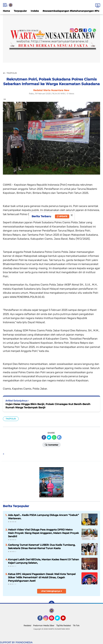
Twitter (59, 619)
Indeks (35, 11)
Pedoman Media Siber (44, 625)
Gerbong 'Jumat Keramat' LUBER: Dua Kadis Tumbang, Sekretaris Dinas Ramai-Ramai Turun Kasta (42, 547)
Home (6, 11)
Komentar (52, 445)
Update (62, 216)
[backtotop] (52, 604)
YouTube (65, 619)
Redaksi (27, 625)
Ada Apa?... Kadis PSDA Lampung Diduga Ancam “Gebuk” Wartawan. (43, 517)
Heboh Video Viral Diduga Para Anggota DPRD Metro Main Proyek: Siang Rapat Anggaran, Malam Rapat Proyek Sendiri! (43, 533)
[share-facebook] (44, 437)
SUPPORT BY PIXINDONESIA (16, 642)
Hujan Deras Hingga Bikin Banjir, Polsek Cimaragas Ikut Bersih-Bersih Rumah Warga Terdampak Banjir (48, 406)
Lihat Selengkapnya (52, 591)
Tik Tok (76, 625)
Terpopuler (20, 11)
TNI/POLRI (11, 419)
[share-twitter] (49, 437)
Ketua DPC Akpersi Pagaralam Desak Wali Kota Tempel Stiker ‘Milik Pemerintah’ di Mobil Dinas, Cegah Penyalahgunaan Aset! (42, 577)
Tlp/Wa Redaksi (64, 625)
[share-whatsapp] (54, 437)
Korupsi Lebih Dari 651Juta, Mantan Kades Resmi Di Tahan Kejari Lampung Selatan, (43, 561)
